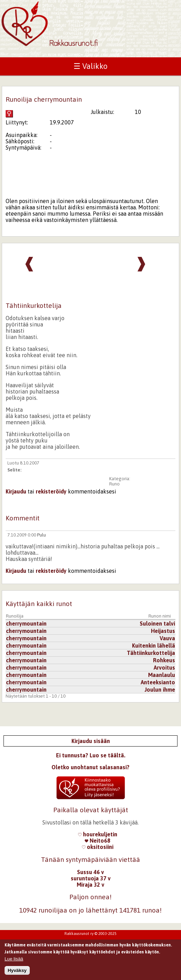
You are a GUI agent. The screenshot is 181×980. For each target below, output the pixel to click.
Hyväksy (17, 972)
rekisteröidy (51, 491)
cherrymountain (26, 624)
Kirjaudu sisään (91, 741)
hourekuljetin (98, 834)
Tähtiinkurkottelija (151, 653)
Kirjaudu (16, 491)
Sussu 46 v (90, 872)
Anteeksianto (158, 682)
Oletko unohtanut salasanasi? (90, 767)
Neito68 (98, 841)
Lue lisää (14, 960)
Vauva (167, 638)
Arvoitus (164, 668)
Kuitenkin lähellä (154, 646)
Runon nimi (160, 616)
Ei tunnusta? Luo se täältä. (91, 755)
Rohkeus (164, 660)
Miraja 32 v (90, 885)
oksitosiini (98, 847)
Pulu (41, 535)
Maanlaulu (162, 675)
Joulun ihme (160, 690)
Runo (114, 484)
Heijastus (163, 631)
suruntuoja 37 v (91, 878)
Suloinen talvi (157, 624)
